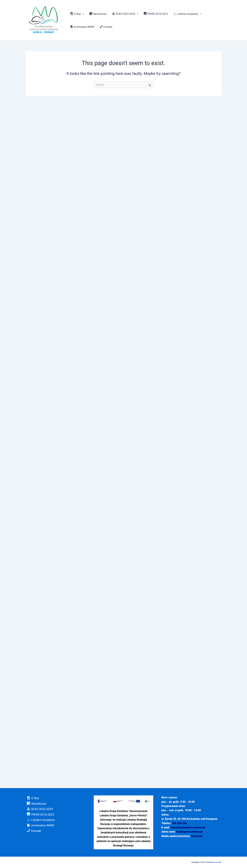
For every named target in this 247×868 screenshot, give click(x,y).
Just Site (218, 862)
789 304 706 (179, 823)
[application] (82, 14)
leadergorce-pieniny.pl (189, 832)
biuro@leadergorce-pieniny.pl (188, 827)
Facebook (197, 836)
